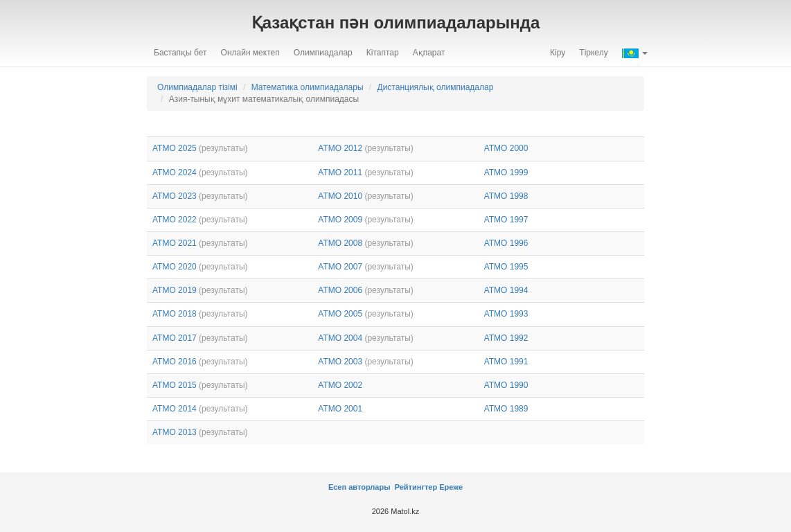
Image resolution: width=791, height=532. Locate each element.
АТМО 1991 (506, 362)
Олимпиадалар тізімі (197, 87)
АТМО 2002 (340, 385)
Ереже (451, 487)
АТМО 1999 (506, 172)
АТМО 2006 (340, 290)
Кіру (558, 53)
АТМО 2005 (340, 314)
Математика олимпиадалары (308, 87)
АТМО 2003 (340, 362)
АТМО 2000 (506, 148)
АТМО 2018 (175, 314)
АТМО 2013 (175, 432)
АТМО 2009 (340, 220)
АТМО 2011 (340, 172)
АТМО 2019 (175, 290)
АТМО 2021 (175, 243)
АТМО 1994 (506, 290)
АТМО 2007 (340, 267)
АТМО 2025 (175, 148)
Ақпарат (429, 53)
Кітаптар (383, 53)
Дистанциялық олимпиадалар (436, 87)
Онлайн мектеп (250, 53)
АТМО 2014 (175, 409)
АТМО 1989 (506, 409)
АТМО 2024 (175, 172)
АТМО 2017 (175, 338)
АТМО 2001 (340, 409)
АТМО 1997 (506, 220)
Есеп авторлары (361, 487)
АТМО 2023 (175, 196)
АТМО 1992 (506, 338)
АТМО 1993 (506, 314)
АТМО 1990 (506, 385)
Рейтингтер (415, 487)
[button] (635, 53)
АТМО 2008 (340, 243)
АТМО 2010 (340, 196)
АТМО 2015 (175, 385)
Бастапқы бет (180, 53)
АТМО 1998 (506, 196)
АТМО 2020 (175, 267)
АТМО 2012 (340, 148)
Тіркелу (593, 53)
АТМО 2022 (175, 220)
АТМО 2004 (340, 338)
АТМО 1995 (506, 267)
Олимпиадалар (323, 53)
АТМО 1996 (506, 243)
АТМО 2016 (175, 362)
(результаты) (223, 148)
